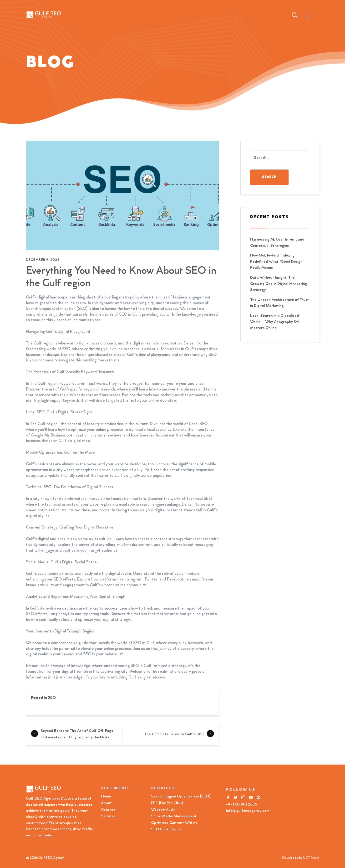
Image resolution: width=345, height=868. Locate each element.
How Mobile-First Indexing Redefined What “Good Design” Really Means (277, 262)
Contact (108, 810)
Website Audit (164, 810)
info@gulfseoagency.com (248, 811)
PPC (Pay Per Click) (167, 803)
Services (108, 816)
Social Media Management (174, 816)
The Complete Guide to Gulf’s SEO (174, 734)
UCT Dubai (311, 858)
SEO (52, 698)
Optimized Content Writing (174, 823)
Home (106, 796)
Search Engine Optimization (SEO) (181, 796)
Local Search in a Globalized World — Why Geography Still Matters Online (275, 322)
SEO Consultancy (166, 829)
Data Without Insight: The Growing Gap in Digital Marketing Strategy (279, 284)
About (106, 803)
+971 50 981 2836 (242, 805)
